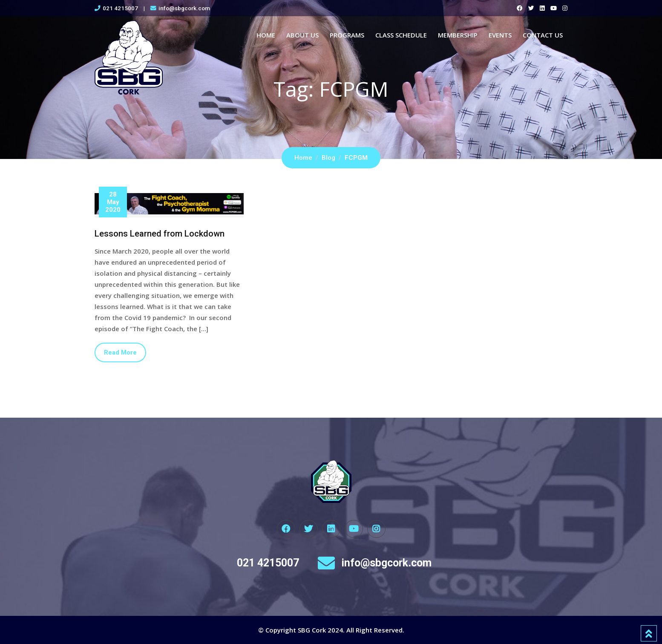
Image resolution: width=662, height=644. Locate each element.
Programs (347, 35)
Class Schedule (401, 35)
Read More (120, 352)
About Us (302, 35)
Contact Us (543, 35)
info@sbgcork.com (184, 8)
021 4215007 (120, 8)
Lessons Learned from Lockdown (160, 234)
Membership (458, 35)
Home (266, 35)
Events (500, 35)
